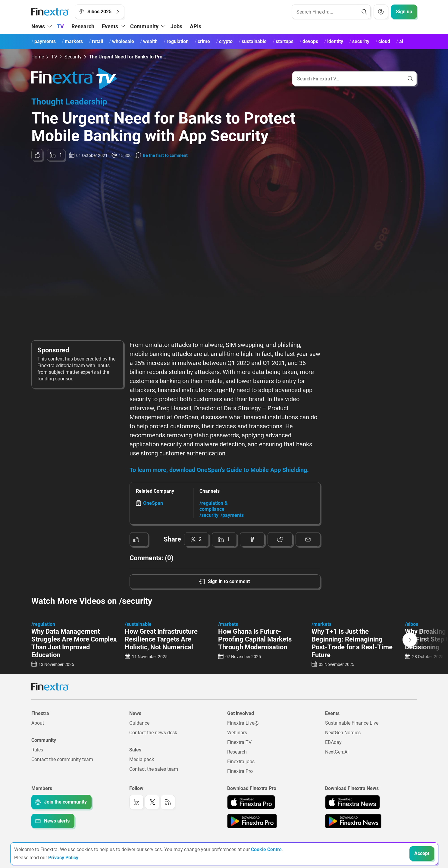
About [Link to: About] (38, 723)
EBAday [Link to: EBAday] (333, 742)
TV (60, 26)
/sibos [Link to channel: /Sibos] (412, 624)
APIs (196, 26)
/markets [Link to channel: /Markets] (228, 624)
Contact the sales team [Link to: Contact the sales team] (154, 769)
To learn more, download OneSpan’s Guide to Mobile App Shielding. (219, 470)
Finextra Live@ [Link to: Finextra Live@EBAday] (243, 723)
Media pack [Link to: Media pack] (142, 759)
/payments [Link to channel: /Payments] (232, 515)
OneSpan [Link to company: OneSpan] (153, 503)
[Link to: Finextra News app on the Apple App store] (352, 802)
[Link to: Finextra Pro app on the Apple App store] (251, 802)
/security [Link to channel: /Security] (209, 515)
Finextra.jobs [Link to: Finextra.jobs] (241, 762)
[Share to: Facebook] (252, 539)
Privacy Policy (63, 858)
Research (83, 26)
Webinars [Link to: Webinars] (237, 733)
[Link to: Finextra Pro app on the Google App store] (252, 821)
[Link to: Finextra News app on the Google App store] (353, 821)
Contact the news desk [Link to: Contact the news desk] (153, 733)
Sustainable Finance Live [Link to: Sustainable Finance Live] (352, 723)
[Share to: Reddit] (280, 539)
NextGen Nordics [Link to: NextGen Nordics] (343, 733)
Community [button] (144, 26)
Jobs (176, 26)
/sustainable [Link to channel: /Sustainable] (138, 624)
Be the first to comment (165, 155)
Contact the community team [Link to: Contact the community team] (62, 759)
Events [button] (110, 26)
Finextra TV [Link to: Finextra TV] (239, 742)
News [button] (38, 26)
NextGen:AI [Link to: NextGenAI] (337, 752)
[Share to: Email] (308, 539)
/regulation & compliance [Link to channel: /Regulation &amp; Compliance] (214, 506)
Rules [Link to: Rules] (37, 750)
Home (38, 57)
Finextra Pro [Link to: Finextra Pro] (240, 771)
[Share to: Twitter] (197, 539)
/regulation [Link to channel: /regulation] (43, 624)
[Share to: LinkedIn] (56, 155)
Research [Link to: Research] (237, 752)
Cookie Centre (266, 849)
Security (73, 57)
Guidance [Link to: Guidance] (139, 723)
